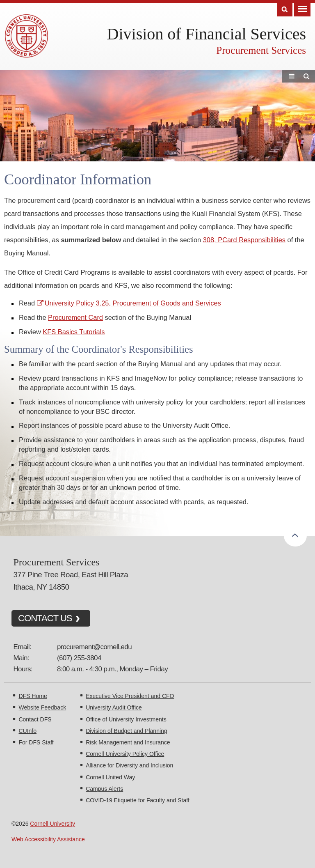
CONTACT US (45, 618)
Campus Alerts (104, 789)
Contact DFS (35, 719)
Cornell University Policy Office (125, 754)
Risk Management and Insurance (128, 742)
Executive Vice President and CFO (130, 696)
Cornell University (52, 824)
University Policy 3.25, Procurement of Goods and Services (133, 303)
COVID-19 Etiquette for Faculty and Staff (138, 800)
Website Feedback (42, 707)
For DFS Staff (36, 742)
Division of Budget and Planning (126, 731)
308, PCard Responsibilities (244, 240)
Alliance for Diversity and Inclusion (129, 765)
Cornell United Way (110, 777)
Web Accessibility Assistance (48, 839)
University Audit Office (114, 707)
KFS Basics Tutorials (74, 332)
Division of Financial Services (207, 34)
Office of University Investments (126, 719)
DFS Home (33, 696)
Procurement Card (75, 317)
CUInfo (27, 731)
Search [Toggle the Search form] (285, 10)
